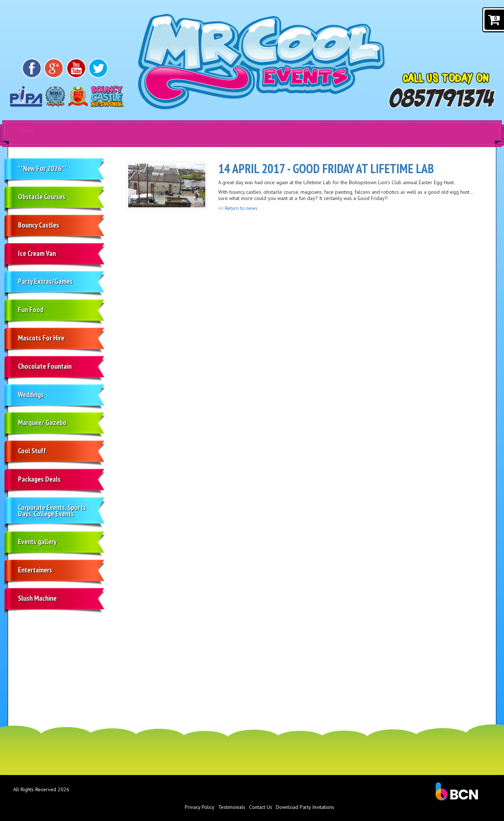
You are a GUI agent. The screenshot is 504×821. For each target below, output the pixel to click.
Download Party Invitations (305, 807)
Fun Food (31, 310)
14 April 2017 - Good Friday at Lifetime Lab (326, 168)
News (27, 130)
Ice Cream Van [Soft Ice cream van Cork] (37, 253)
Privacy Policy (200, 807)
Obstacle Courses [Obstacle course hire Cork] (42, 197)
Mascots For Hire (41, 338)
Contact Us (261, 807)
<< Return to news (238, 208)
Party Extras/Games (45, 281)
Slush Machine (37, 598)
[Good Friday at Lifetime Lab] (167, 185)
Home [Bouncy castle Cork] (137, 130)
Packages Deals (39, 479)
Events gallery (37, 542)
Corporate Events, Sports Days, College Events (52, 511)
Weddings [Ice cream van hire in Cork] (31, 395)
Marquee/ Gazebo (42, 422)
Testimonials (232, 807)
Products (82, 130)
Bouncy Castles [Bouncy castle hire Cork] (39, 225)
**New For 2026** (42, 168)
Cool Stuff (32, 451)
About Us (188, 130)
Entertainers (35, 570)
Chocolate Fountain (45, 366)
